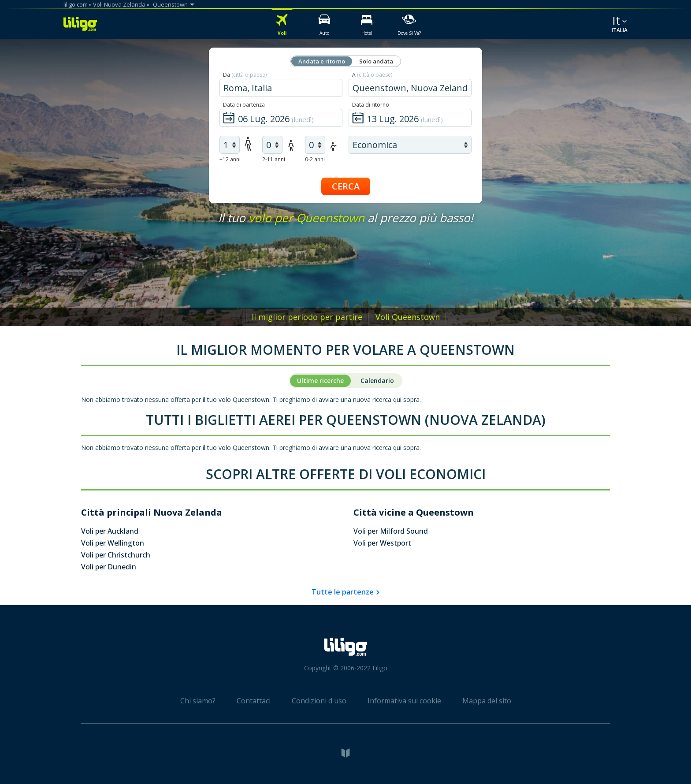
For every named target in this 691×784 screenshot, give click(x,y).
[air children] (272, 145)
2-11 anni (274, 159)
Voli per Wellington (113, 543)
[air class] (410, 145)
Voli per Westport (382, 543)
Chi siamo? (198, 701)
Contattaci (254, 701)
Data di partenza (244, 105)
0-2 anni (315, 159)
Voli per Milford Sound (391, 531)
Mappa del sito (487, 701)
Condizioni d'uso (319, 701)
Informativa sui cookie (404, 701)
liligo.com (76, 4)
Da (245, 75)
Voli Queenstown (408, 317)
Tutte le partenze (343, 592)
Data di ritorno (371, 105)
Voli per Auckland (110, 531)
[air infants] (315, 145)
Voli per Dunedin (109, 567)
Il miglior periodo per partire (307, 317)
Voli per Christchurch (116, 555)
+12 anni (230, 159)
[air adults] (230, 145)
